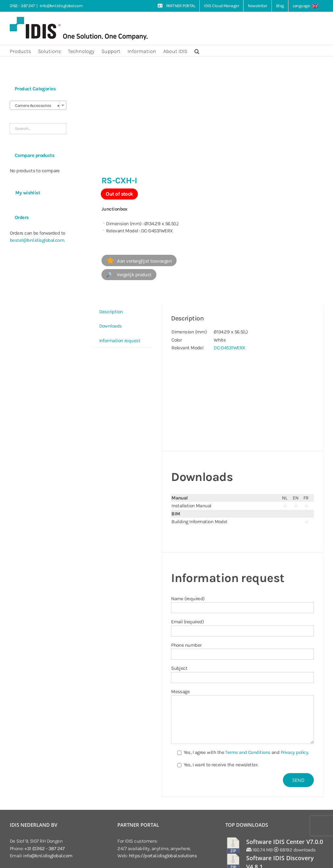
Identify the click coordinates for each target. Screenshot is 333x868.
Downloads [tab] (111, 326)
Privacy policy (294, 752)
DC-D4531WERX (229, 348)
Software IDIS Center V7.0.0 (285, 842)
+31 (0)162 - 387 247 (44, 849)
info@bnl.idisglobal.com (61, 6)
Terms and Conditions (248, 752)
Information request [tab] (120, 341)
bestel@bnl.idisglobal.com (37, 240)
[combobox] (38, 105)
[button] (197, 51)
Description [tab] (111, 312)
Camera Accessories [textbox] (36, 106)
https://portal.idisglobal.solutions (163, 856)
